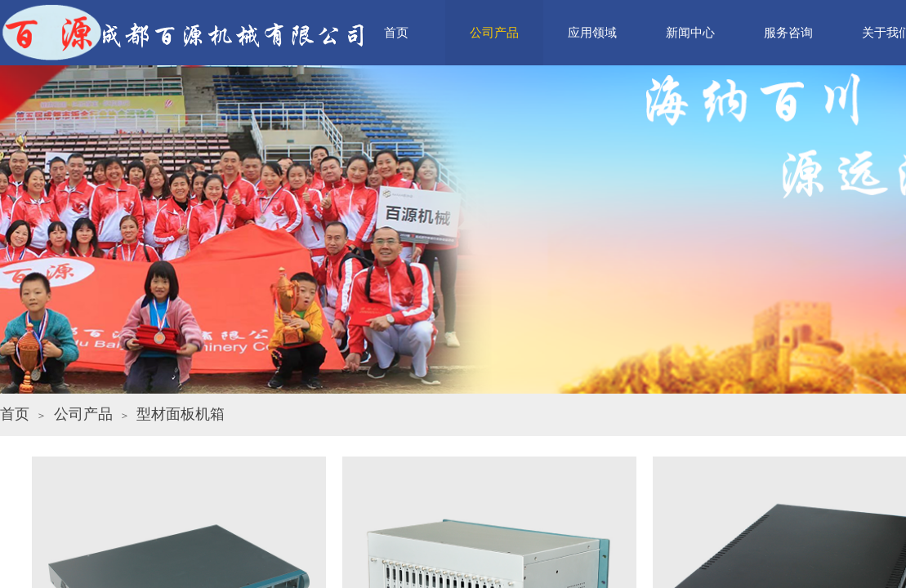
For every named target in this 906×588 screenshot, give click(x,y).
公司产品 (83, 414)
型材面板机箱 (181, 414)
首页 (15, 414)
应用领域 (592, 33)
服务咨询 (788, 33)
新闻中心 (690, 33)
